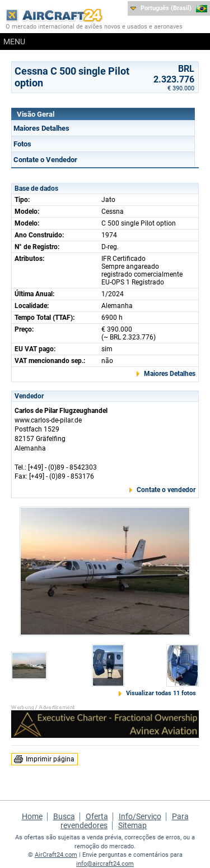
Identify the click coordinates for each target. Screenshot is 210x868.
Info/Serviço (140, 816)
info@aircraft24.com (105, 864)
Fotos (22, 144)
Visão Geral (36, 114)
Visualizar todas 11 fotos (161, 693)
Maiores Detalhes (41, 128)
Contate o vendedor (166, 490)
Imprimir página (50, 759)
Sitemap (132, 825)
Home (32, 816)
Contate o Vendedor (45, 160)
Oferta (97, 816)
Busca (64, 816)
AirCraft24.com (56, 855)
